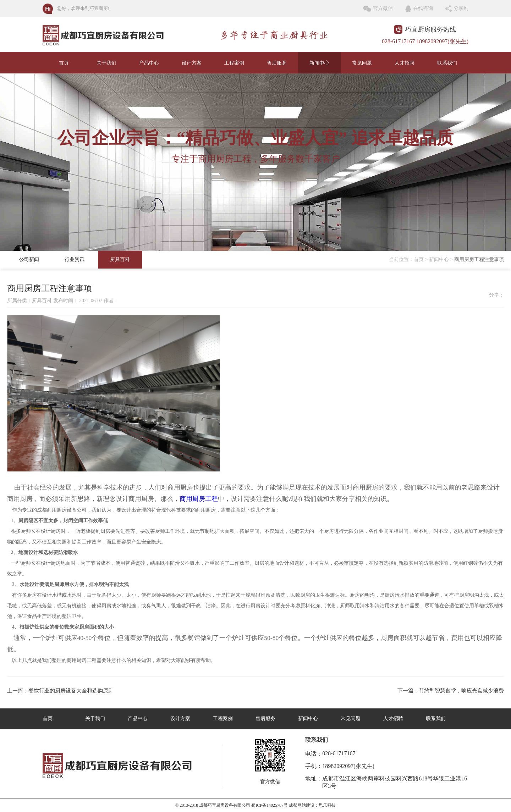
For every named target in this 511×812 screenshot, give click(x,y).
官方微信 (383, 8)
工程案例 (234, 63)
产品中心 (149, 63)
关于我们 (106, 63)
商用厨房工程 (199, 499)
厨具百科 (120, 259)
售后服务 (277, 63)
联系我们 (447, 63)
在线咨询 (423, 8)
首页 (64, 63)
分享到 (461, 8)
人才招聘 (405, 63)
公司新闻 (29, 259)
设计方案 (192, 63)
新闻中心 (319, 63)
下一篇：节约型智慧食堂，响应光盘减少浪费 (451, 691)
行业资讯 (75, 259)
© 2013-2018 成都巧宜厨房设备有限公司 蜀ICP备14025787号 (232, 805)
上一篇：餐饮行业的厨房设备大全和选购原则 (60, 691)
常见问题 (362, 63)
